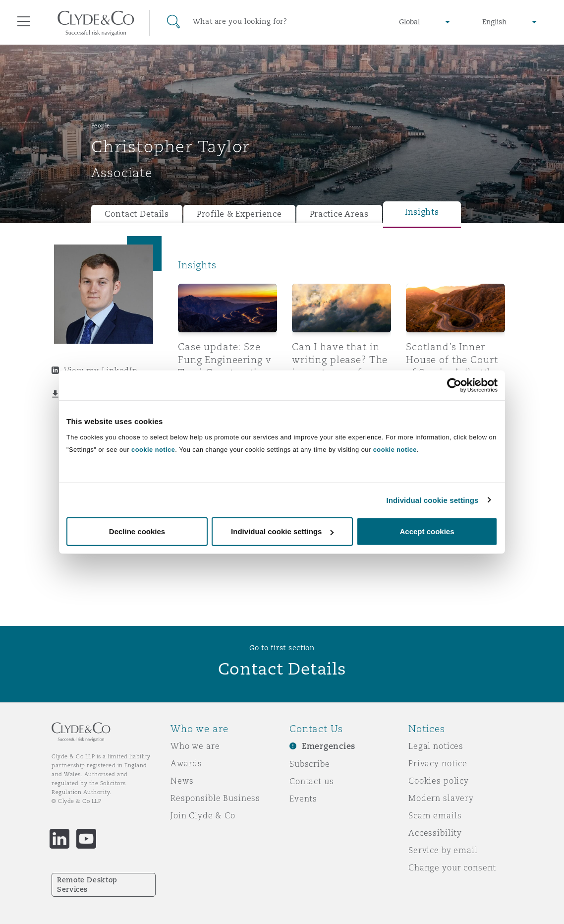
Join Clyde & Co (203, 815)
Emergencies (329, 746)
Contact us (312, 781)
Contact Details (137, 214)
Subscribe (310, 764)
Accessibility (435, 833)
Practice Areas (339, 214)
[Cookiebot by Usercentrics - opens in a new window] (454, 385)
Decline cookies (137, 531)
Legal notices (436, 746)
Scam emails (435, 815)
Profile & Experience (239, 214)
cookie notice (153, 450)
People (101, 125)
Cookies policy (439, 781)
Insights (422, 212)
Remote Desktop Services (87, 885)
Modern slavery (441, 798)
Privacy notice (438, 763)
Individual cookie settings (433, 500)
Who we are (195, 746)
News (182, 781)
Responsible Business (215, 798)
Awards (186, 763)
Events (303, 799)
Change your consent (452, 867)
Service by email (443, 850)
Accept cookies (427, 531)
